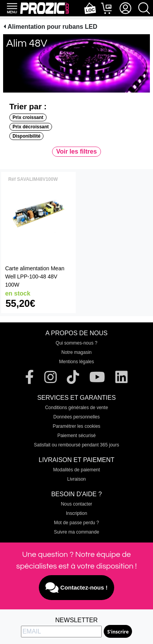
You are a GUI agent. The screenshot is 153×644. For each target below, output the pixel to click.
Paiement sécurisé (77, 436)
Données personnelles (76, 417)
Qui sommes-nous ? (76, 343)
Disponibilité (26, 136)
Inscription (77, 513)
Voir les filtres (77, 151)
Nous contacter (77, 504)
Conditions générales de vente (76, 408)
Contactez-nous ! (76, 588)
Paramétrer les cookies (77, 426)
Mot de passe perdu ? (76, 523)
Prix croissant (28, 117)
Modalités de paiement (77, 470)
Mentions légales (76, 362)
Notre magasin (76, 352)
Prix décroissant (30, 127)
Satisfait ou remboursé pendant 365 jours (76, 445)
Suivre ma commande (77, 532)
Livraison (76, 479)
